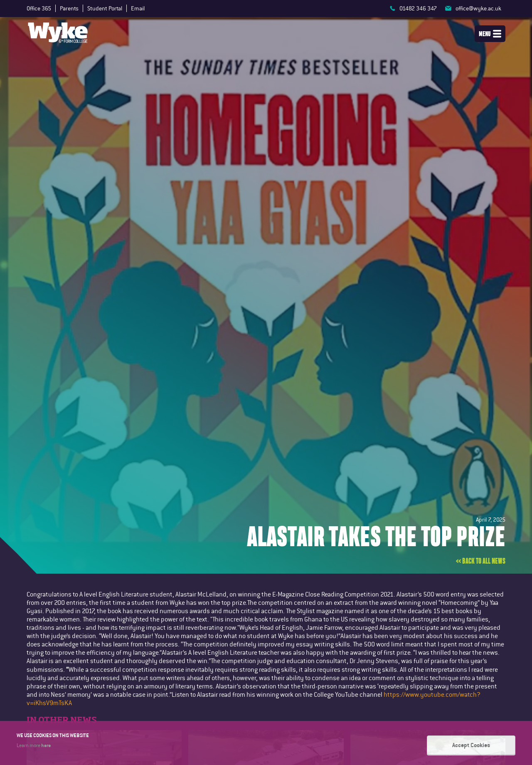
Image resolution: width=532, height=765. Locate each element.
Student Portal (105, 8)
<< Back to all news (481, 561)
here (46, 745)
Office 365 (39, 8)
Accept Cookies (471, 745)
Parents (69, 8)
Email (138, 8)
